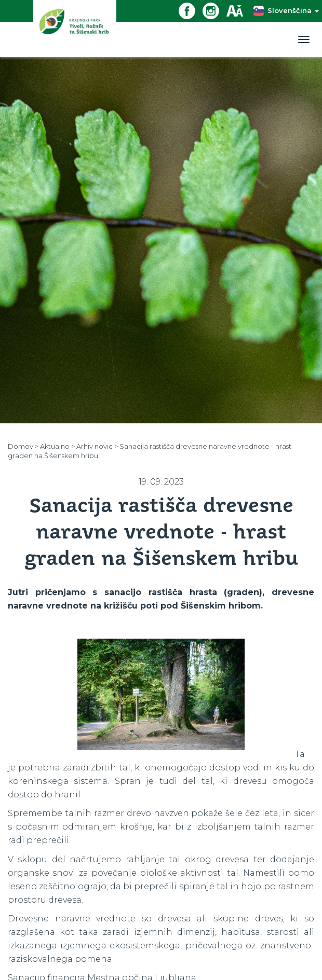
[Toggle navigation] (304, 39)
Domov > (23, 446)
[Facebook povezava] (191, 10)
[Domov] (75, 28)
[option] (161, 694)
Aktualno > (57, 446)
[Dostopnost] (238, 10)
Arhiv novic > (97, 446)
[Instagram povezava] (214, 10)
